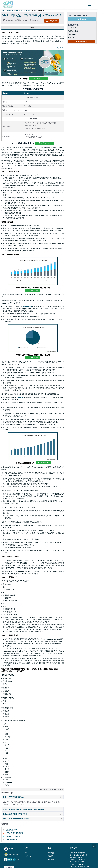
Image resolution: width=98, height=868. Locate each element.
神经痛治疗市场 (12, 840)
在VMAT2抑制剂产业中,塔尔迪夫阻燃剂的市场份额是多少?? (33, 809)
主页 (3, 11)
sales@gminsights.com (81, 866)
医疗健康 (10, 11)
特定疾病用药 (25, 11)
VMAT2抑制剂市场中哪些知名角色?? (33, 819)
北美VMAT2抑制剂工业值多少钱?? (33, 814)
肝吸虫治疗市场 (12, 830)
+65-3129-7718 (78, 864)
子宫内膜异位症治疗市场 (15, 833)
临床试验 (20, 397)
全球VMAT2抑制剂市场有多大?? (33, 797)
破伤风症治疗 (27, 306)
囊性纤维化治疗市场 (13, 836)
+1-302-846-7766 (78, 862)
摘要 (32, 27)
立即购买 (82, 19)
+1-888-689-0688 (81, 860)
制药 (17, 11)
